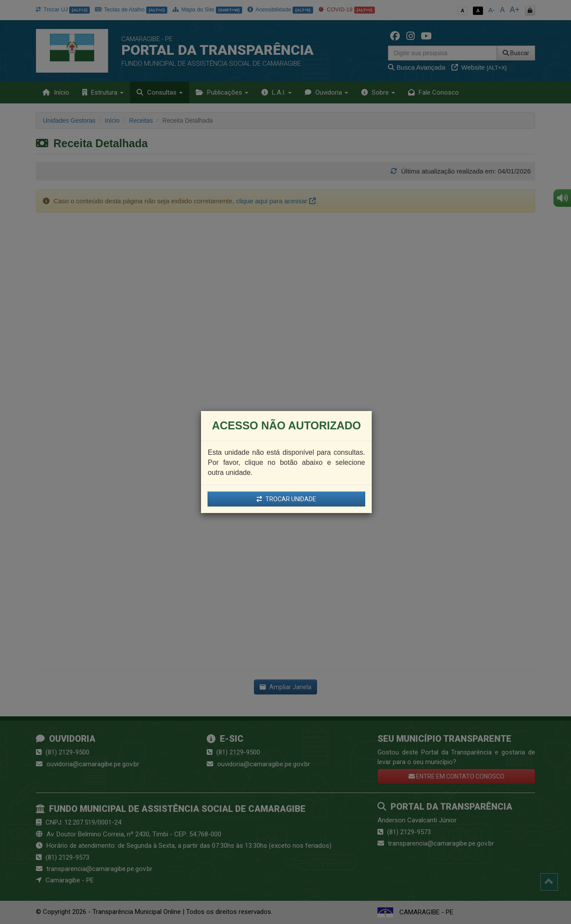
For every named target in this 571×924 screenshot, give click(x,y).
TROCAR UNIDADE (286, 499)
